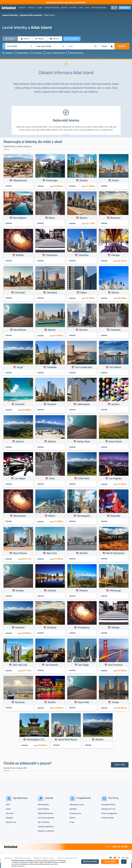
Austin (115, 180)
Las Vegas (20, 478)
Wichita (99, 739)
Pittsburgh (115, 590)
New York (52, 553)
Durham (84, 330)
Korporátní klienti (108, 804)
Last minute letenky (46, 818)
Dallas (84, 292)
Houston (52, 404)
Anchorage (52, 180)
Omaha (20, 590)
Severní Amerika (10, 15)
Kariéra (72, 818)
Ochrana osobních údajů (67, 858)
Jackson (115, 404)
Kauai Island (115, 441)
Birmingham (20, 218)
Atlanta (84, 180)
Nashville (115, 516)
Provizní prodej (107, 818)
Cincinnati (20, 292)
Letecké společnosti (46, 826)
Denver (115, 292)
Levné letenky (43, 809)
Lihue (52, 478)
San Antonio (52, 665)
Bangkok (9, 818)
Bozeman (115, 218)
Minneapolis (84, 516)
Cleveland (52, 292)
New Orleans (20, 553)
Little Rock (84, 478)
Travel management (109, 813)
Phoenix (84, 590)
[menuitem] (22, 8)
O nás (72, 822)
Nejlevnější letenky (45, 813)
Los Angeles (115, 478)
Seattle (52, 702)
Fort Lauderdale (84, 367)
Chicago (115, 255)
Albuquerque (20, 180)
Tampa (115, 702)
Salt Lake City (20, 665)
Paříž (8, 804)
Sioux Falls (84, 702)
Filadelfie (52, 367)
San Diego (84, 665)
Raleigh (115, 627)
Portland (20, 627)
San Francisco (115, 665)
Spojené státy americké (31, 15)
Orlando (52, 590)
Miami (52, 516)
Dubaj (8, 809)
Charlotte (84, 255)
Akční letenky (43, 804)
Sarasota (20, 702)
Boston (84, 218)
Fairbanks (115, 330)
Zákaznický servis (77, 804)
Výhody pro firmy (108, 809)
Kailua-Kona (84, 441)
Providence (84, 627)
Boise (52, 218)
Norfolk (84, 553)
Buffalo (20, 255)
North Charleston (115, 553)
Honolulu (20, 404)
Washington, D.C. (36, 739)
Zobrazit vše (11, 822)
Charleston (52, 255)
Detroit (52, 330)
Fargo (20, 367)
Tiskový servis (75, 813)
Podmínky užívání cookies (44, 858)
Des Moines (20, 330)
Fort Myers (115, 367)
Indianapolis (84, 404)
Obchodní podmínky (23, 858)
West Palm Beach (68, 739)
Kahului (52, 441)
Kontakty (73, 809)
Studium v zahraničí (46, 831)
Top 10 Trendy (43, 822)
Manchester (20, 516)
